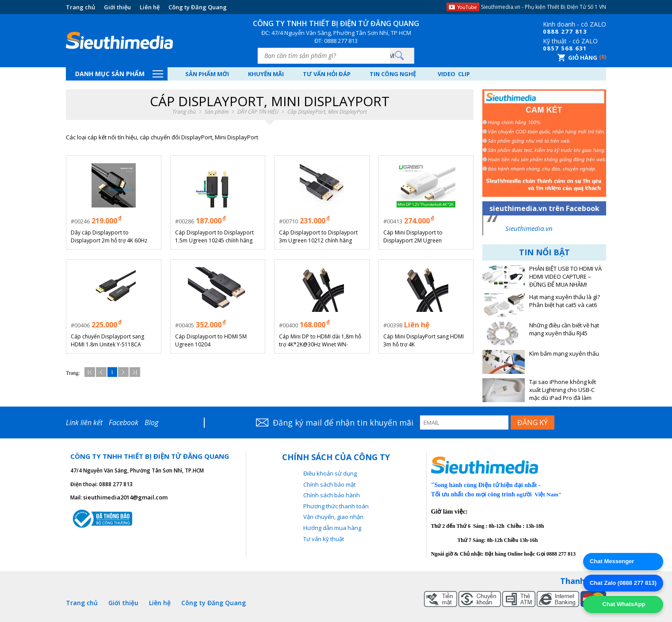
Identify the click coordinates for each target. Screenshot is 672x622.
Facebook (124, 422)
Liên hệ (150, 7)
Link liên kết (84, 422)
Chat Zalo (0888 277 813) (623, 583)
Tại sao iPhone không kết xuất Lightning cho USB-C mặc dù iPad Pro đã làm (563, 390)
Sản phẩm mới (207, 74)
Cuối (135, 372)
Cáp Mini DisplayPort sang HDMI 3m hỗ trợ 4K (424, 340)
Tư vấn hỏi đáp (327, 74)
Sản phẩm (217, 112)
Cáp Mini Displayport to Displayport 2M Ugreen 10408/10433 (413, 237)
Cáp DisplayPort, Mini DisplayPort (327, 112)
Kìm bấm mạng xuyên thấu (564, 354)
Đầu (90, 372)
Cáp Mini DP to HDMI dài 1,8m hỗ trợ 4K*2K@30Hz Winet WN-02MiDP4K (320, 341)
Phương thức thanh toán (336, 506)
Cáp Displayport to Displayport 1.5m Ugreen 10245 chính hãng (214, 236)
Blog (151, 422)
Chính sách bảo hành (332, 495)
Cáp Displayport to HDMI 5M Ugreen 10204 (211, 340)
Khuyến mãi (266, 74)
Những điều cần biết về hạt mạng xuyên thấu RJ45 (564, 329)
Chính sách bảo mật (329, 484)
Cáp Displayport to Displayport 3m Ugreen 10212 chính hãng (318, 236)
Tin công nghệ (393, 74)
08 (547, 31)
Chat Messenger (612, 561)
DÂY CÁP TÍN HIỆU (258, 112)
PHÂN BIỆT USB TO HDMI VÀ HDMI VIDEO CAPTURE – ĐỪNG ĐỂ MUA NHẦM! (565, 277)
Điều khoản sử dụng (330, 473)
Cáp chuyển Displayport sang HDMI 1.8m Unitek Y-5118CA (107, 340)
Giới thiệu (117, 7)
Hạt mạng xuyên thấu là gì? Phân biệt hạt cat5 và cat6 (565, 301)
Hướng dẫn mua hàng (332, 528)
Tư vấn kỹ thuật (324, 539)
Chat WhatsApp (623, 604)
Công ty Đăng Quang (198, 7)
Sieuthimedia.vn (529, 228)
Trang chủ (80, 7)
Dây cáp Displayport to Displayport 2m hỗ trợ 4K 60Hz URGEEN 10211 (109, 237)
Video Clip (454, 74)
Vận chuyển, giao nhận (333, 517)
